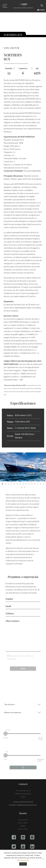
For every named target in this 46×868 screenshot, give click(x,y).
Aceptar (23, 864)
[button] (2, 484)
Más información (23, 860)
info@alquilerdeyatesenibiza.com (27, 805)
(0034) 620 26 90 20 (26, 802)
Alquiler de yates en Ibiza (23, 8)
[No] (43, 859)
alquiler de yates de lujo (13, 108)
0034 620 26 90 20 (32, 590)
